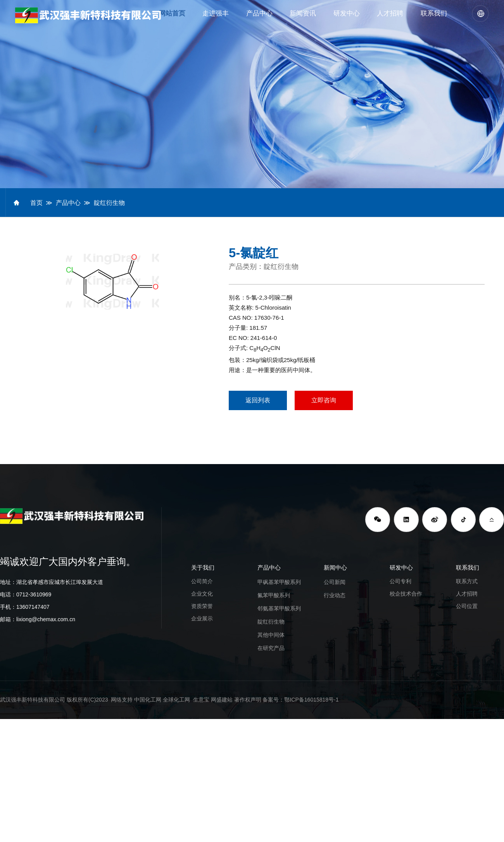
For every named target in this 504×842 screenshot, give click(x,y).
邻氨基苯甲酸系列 (279, 608)
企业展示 (202, 619)
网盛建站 (222, 700)
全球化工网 (176, 700)
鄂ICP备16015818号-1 (311, 700)
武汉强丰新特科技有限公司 (33, 700)
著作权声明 (248, 700)
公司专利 (400, 581)
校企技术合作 (406, 594)
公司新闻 (335, 582)
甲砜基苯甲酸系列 (279, 582)
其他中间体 (271, 635)
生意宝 (201, 700)
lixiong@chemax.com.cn (46, 619)
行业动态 (335, 595)
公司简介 (202, 581)
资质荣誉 (202, 606)
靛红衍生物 (109, 203)
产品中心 (68, 203)
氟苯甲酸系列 (274, 595)
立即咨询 (324, 400)
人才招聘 (467, 594)
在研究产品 (271, 648)
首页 (36, 203)
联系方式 (467, 581)
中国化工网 (148, 700)
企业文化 (202, 594)
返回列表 (258, 400)
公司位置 (467, 606)
